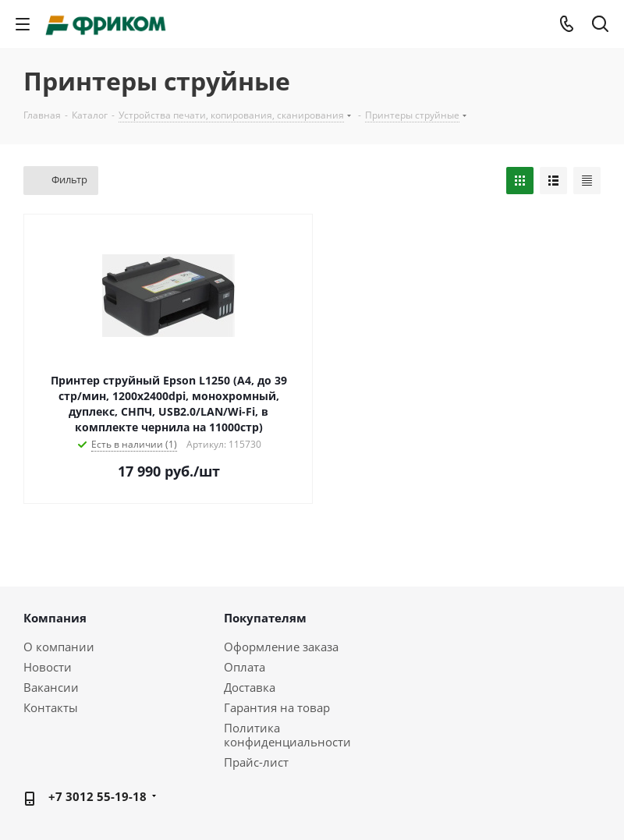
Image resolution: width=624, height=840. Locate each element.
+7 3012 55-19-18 (97, 796)
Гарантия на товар (277, 707)
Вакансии (51, 687)
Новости (48, 667)
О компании (59, 647)
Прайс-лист (256, 762)
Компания (55, 618)
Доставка (250, 687)
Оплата (245, 667)
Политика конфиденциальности (287, 735)
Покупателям (265, 618)
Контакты (51, 707)
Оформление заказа (281, 647)
